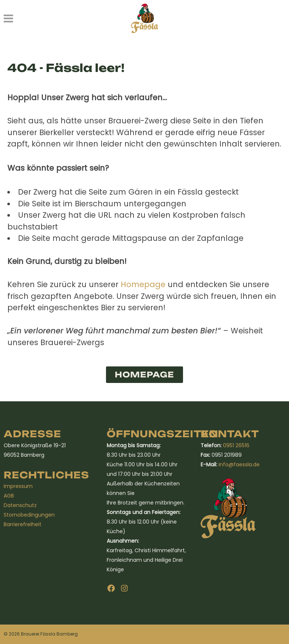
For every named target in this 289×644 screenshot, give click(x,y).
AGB (9, 496)
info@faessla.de (239, 464)
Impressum (18, 486)
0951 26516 (236, 445)
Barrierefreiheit (23, 524)
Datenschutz (20, 505)
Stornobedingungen (29, 515)
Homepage (143, 284)
